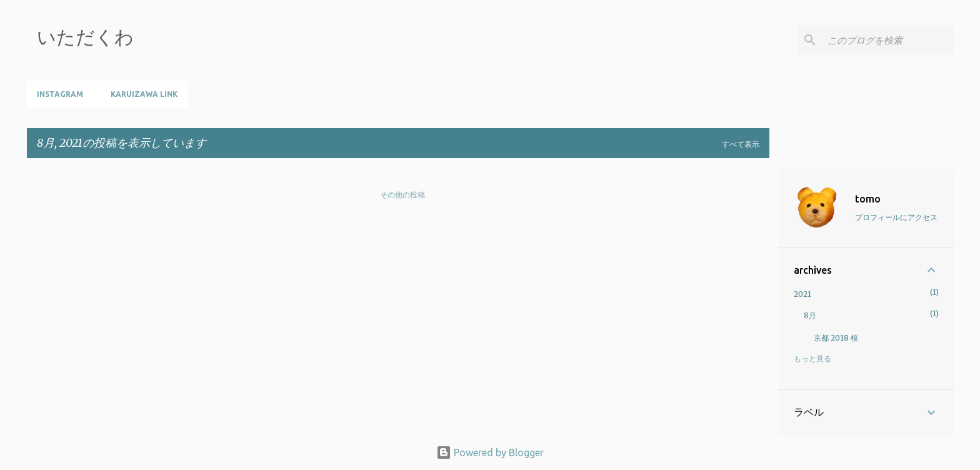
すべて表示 (741, 144)
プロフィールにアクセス (896, 217)
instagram (60, 94)
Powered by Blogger (490, 452)
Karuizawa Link (144, 94)
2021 (802, 294)
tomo (868, 199)
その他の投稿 (402, 195)
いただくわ (85, 37)
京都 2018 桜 (836, 338)
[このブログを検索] (888, 40)
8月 (810, 315)
